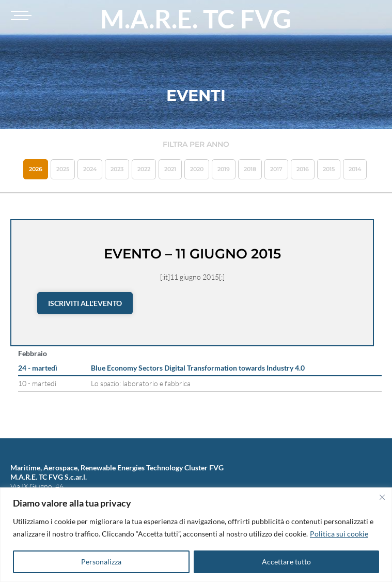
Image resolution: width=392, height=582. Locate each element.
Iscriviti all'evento (85, 303)
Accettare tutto (286, 562)
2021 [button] (170, 169)
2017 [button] (276, 169)
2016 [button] (303, 169)
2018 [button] (250, 169)
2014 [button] (355, 169)
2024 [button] (90, 169)
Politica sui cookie (339, 534)
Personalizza (101, 562)
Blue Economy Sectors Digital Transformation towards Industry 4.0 (198, 368)
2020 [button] (197, 169)
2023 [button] (117, 169)
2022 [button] (144, 169)
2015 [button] (329, 169)
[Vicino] (382, 497)
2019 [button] (224, 169)
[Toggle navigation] (20, 16)
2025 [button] (63, 169)
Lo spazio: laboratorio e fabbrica (141, 383)
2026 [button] (36, 169)
